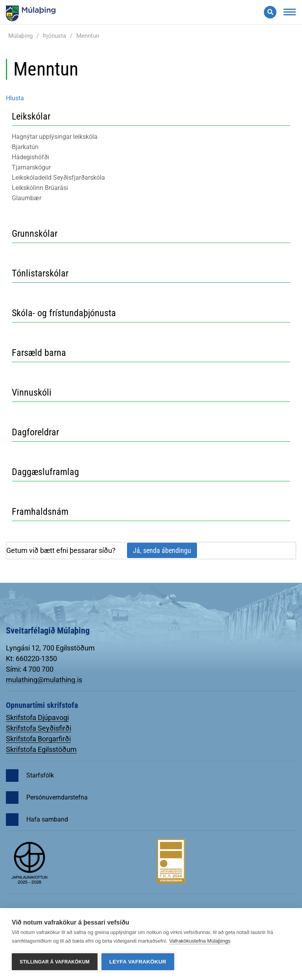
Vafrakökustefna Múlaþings (200, 941)
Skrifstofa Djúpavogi (37, 717)
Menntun (88, 36)
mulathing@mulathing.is (44, 680)
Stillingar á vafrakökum (55, 962)
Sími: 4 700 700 (30, 669)
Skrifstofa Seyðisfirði (39, 728)
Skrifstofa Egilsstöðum (41, 749)
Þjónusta (54, 36)
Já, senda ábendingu (162, 550)
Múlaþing (20, 36)
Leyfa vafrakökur (138, 962)
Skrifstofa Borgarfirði (38, 739)
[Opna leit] (270, 12)
